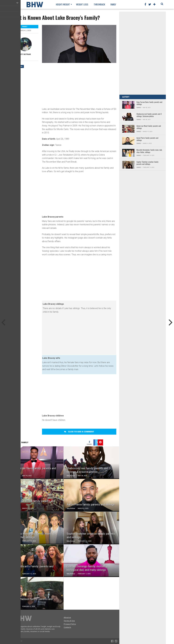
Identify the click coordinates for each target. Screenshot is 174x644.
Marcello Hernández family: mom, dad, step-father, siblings (149, 151)
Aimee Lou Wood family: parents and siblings (149, 127)
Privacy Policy (70, 624)
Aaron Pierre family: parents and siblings (147, 139)
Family (113, 4)
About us (67, 618)
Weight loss (82, 4)
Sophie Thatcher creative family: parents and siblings (148, 163)
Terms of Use (69, 621)
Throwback (99, 4)
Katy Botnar (25, 54)
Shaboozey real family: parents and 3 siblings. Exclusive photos (149, 115)
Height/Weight (63, 4)
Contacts (67, 627)
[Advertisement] (79, 85)
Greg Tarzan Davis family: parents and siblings (149, 103)
